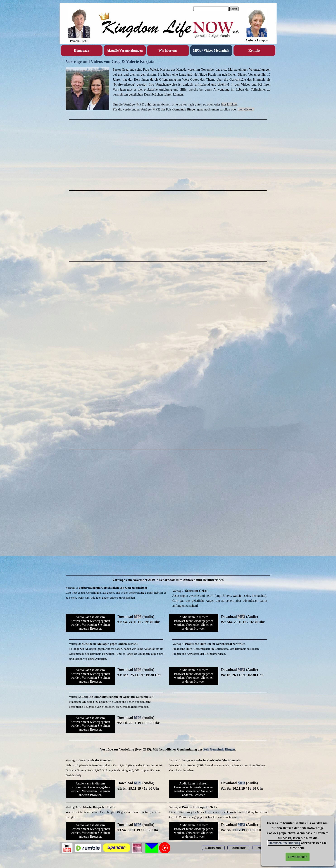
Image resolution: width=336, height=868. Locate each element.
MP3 (138, 617)
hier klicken (229, 104)
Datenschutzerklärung (284, 843)
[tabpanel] (168, 89)
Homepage (82, 50)
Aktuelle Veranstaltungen (125, 50)
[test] (213, 848)
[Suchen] (211, 9)
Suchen (234, 9)
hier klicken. (246, 109)
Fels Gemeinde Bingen (219, 749)
